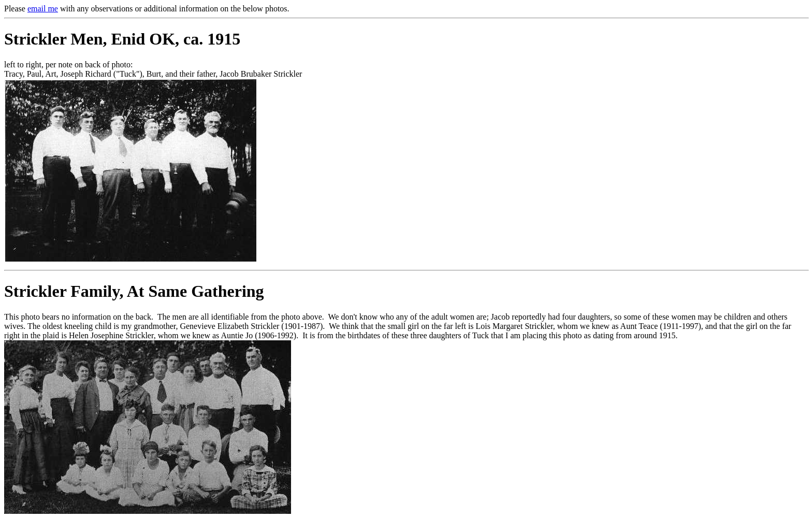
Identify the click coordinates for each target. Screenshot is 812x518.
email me (43, 9)
